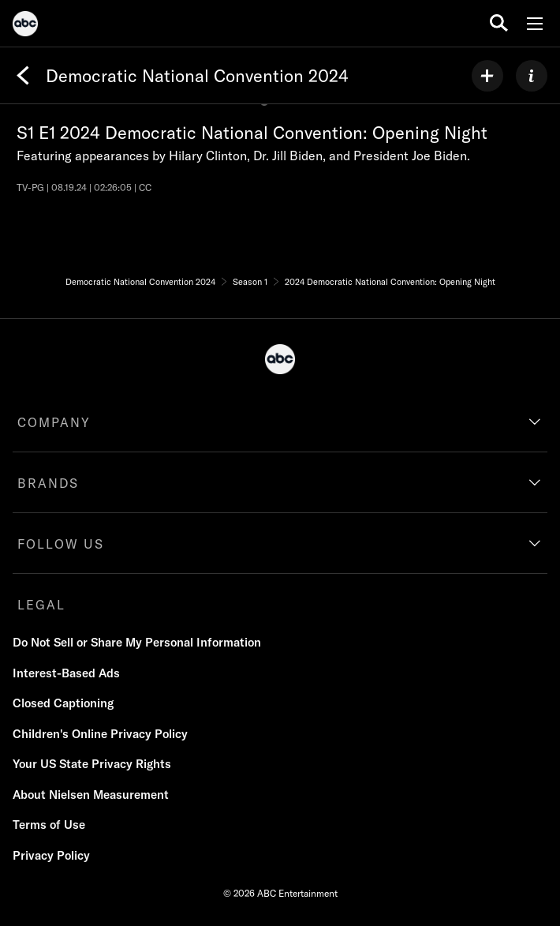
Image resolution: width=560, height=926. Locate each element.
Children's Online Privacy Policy (100, 734)
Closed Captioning (63, 703)
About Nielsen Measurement (91, 795)
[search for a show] (499, 23)
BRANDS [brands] (48, 483)
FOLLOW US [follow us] (61, 544)
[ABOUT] (532, 76)
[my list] (487, 76)
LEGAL (41, 605)
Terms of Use (49, 825)
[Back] (23, 76)
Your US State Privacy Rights (92, 764)
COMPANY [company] (54, 422)
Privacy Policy (51, 855)
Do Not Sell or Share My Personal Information (137, 642)
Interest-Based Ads (66, 673)
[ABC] (25, 26)
